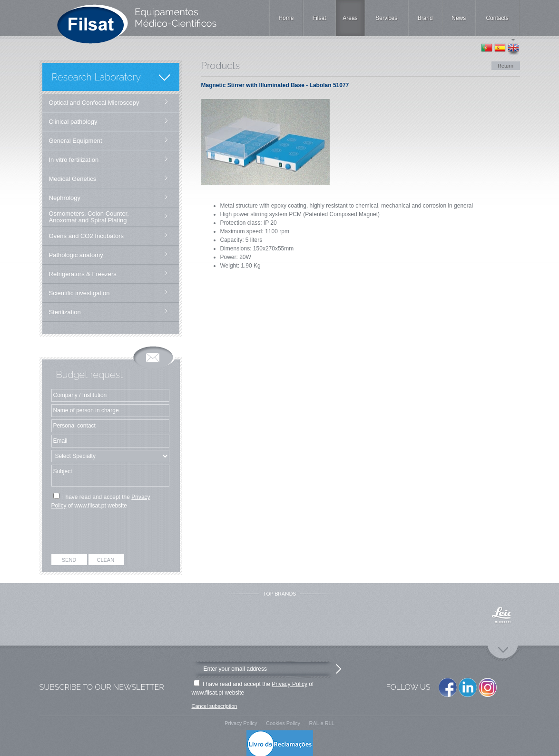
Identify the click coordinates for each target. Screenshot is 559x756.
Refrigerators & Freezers (83, 274)
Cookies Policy (283, 723)
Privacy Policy (289, 684)
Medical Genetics (73, 179)
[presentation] (111, 533)
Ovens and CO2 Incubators (87, 236)
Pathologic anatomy (76, 255)
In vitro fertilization (74, 160)
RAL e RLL (321, 723)
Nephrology (65, 198)
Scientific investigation (79, 293)
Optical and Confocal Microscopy (94, 103)
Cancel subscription (215, 706)
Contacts (497, 18)
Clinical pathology (73, 122)
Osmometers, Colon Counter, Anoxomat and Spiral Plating (89, 217)
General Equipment (76, 141)
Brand (425, 18)
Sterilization (65, 312)
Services (386, 18)
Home (286, 18)
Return (505, 66)
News (459, 18)
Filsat (319, 18)
